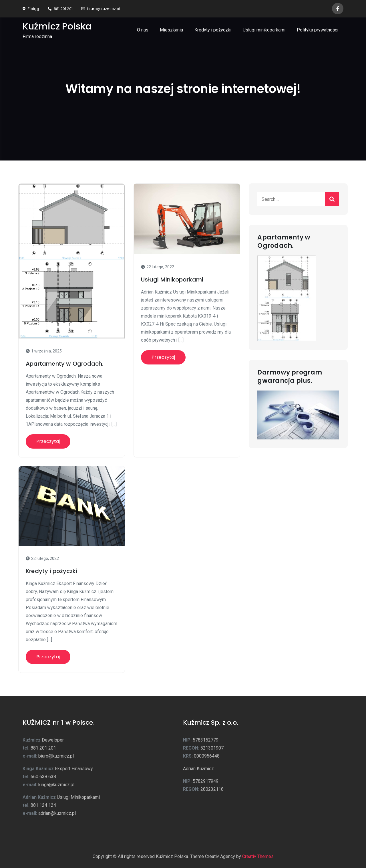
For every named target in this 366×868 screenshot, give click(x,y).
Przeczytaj (48, 441)
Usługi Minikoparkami (172, 280)
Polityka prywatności (318, 30)
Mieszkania (171, 30)
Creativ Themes (258, 856)
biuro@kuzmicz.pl (101, 9)
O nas (143, 30)
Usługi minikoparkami (264, 30)
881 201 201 (60, 9)
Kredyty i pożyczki (213, 30)
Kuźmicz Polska (57, 26)
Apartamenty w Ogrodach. (65, 364)
